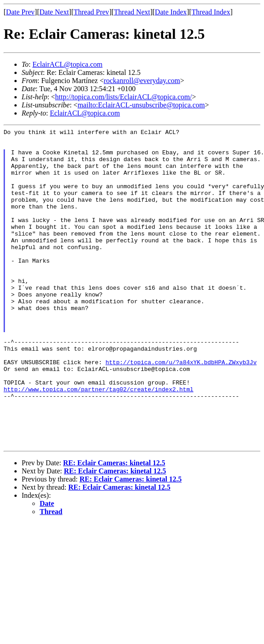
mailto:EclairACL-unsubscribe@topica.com (141, 105)
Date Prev (20, 12)
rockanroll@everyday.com (142, 81)
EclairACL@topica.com (68, 64)
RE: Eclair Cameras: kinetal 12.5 (114, 526)
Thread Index (211, 12)
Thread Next (132, 12)
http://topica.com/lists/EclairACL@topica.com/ (123, 97)
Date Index (171, 12)
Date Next (54, 12)
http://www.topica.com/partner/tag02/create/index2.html (98, 442)
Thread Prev (91, 12)
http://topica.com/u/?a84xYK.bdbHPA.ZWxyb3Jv (181, 409)
